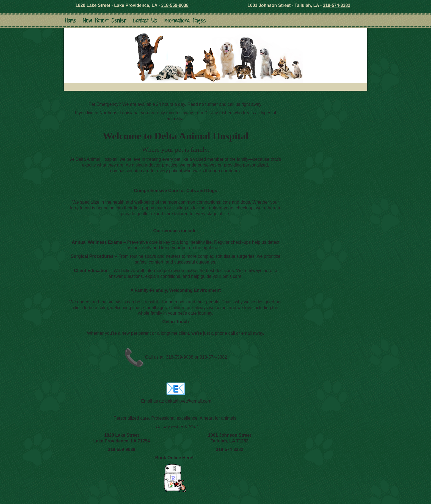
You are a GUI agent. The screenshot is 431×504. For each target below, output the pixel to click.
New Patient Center (104, 20)
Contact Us (145, 20)
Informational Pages (185, 20)
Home (71, 20)
